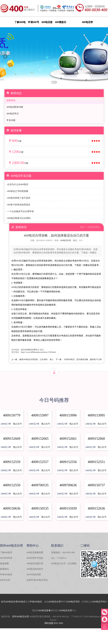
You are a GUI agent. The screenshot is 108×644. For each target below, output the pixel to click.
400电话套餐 (45, 610)
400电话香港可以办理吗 (19, 218)
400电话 (20, 261)
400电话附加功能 (15, 107)
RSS (56, 623)
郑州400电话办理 (20, 617)
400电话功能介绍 (35, 563)
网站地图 (49, 623)
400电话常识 (13, 114)
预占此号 (17, 424)
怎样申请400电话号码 (37, 580)
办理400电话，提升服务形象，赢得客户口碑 (83, 359)
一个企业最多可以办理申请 (20, 211)
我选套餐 (4, 563)
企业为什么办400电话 (18, 184)
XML (61, 623)
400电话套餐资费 (35, 552)
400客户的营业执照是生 (19, 205)
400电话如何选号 (35, 569)
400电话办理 (66, 240)
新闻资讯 (11, 100)
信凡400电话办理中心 (30, 350)
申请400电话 (6, 575)
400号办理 (5, 580)
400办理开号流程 (35, 558)
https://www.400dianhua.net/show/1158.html (38, 352)
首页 (82, 227)
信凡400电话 (7, 602)
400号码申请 (6, 558)
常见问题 (11, 120)
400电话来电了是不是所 (19, 198)
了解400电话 (6, 552)
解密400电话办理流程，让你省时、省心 (36, 359)
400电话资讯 (93, 227)
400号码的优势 (34, 575)
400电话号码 (73, 602)
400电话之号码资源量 (18, 191)
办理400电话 (19, 602)
